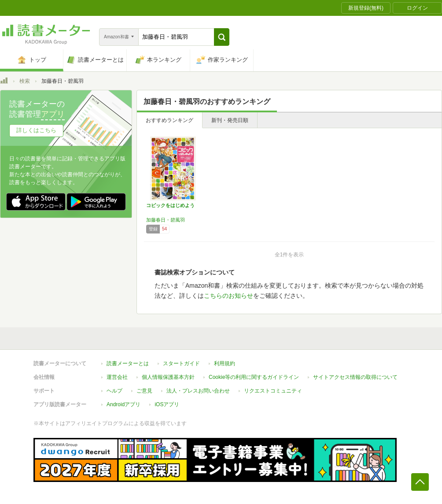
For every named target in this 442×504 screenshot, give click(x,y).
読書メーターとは (128, 363)
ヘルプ (114, 391)
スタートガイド (181, 363)
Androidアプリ (123, 404)
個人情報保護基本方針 (168, 377)
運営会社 (117, 377)
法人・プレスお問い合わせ (198, 391)
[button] (222, 37)
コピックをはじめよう (170, 205)
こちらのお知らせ (228, 296)
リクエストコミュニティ (273, 391)
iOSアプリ (167, 404)
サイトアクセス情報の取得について (355, 377)
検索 (25, 81)
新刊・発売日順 (230, 120)
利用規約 (225, 363)
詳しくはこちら (36, 130)
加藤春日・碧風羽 (166, 220)
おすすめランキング (169, 120)
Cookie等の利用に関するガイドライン (254, 377)
